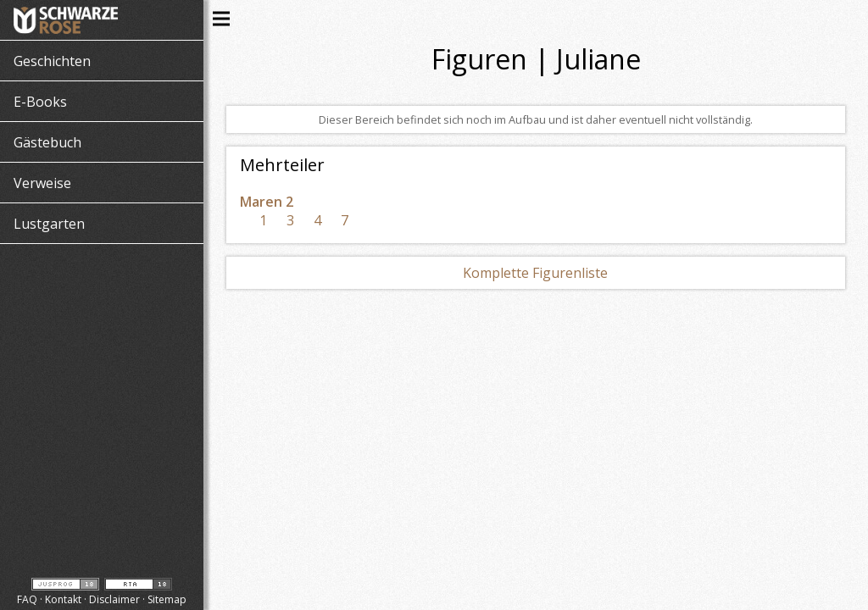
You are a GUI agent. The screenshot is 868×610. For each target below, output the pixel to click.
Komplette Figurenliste (535, 273)
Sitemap (167, 599)
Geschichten (52, 61)
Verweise (42, 183)
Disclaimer (114, 599)
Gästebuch (47, 142)
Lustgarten (49, 224)
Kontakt (63, 599)
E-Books (40, 102)
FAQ (27, 599)
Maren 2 (267, 202)
